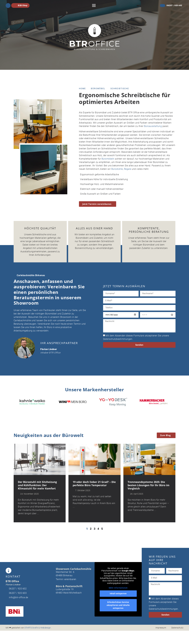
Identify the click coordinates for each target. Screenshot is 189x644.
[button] (94, 5)
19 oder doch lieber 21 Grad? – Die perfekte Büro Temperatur (94, 484)
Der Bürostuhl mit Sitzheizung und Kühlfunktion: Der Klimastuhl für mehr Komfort (37, 485)
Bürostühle (117, 169)
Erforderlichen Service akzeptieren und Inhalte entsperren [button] (118, 605)
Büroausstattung (153, 126)
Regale (128, 169)
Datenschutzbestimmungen (118, 339)
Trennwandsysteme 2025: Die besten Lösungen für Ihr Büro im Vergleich (149, 485)
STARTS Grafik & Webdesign (38, 628)
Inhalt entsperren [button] (118, 594)
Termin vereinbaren (66, 579)
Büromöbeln (108, 159)
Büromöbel (98, 88)
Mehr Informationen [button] (118, 588)
